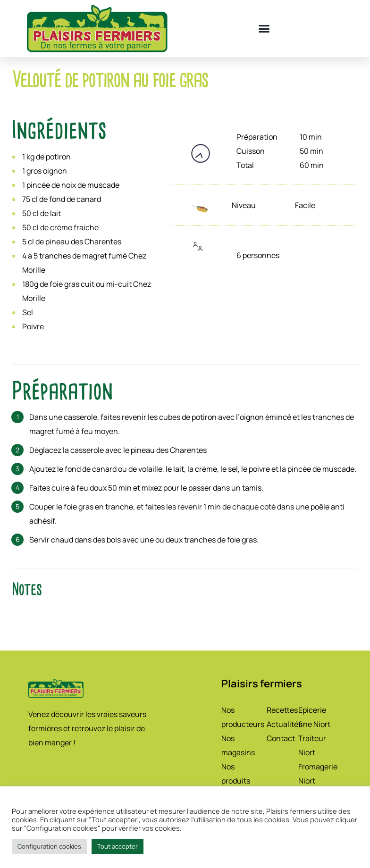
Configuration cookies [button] (49, 846)
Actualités (284, 724)
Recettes (282, 710)
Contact (281, 738)
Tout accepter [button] (118, 846)
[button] (264, 29)
